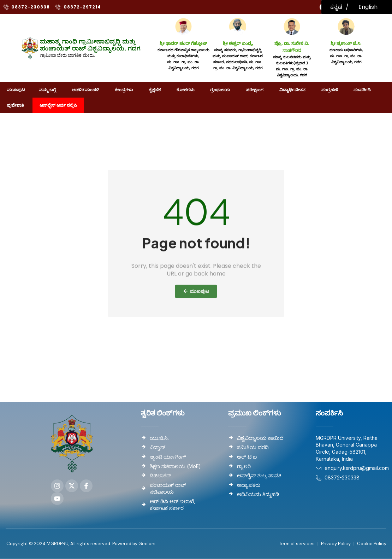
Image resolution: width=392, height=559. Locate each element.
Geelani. (147, 544)
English (368, 7)
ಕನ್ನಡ (336, 7)
